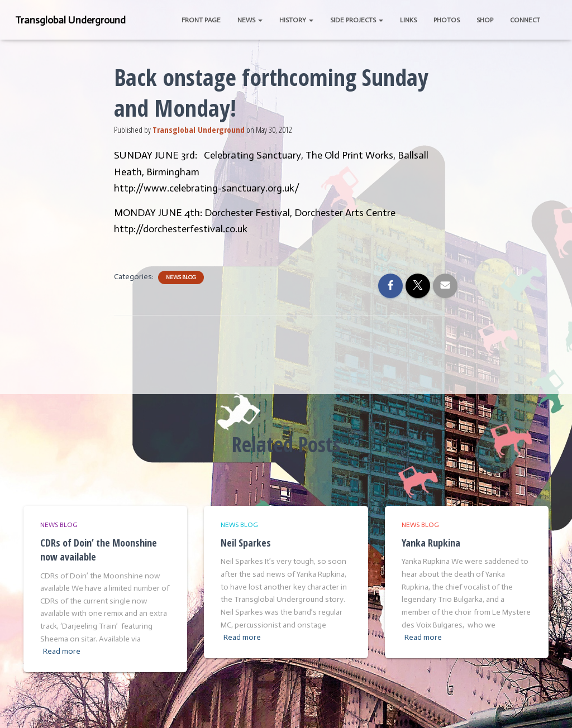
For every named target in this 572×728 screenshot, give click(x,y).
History (296, 20)
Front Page (201, 20)
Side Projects (357, 20)
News (250, 20)
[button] (260, 20)
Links (408, 20)
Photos (447, 20)
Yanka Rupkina (431, 543)
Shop (485, 20)
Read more (62, 651)
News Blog (181, 277)
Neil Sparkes (246, 543)
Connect (525, 20)
